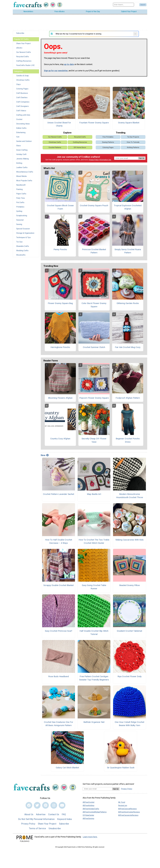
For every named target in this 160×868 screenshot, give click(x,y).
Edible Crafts (21, 128)
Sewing (19, 224)
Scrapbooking (22, 216)
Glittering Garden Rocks (128, 303)
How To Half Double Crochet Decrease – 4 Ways (59, 541)
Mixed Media (21, 176)
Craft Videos (21, 111)
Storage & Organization (25, 233)
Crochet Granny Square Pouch (94, 205)
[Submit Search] (143, 5)
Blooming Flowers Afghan (60, 398)
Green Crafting (22, 150)
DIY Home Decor (80, 148)
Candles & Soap (22, 76)
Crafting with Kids (23, 115)
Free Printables (108, 137)
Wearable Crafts (23, 246)
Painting (19, 189)
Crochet (19, 119)
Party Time (21, 198)
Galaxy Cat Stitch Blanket (67, 768)
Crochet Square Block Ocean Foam (60, 207)
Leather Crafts (22, 167)
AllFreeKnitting (88, 805)
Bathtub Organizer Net (94, 722)
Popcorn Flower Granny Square (94, 398)
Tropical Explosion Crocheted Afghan (128, 207)
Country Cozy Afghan (60, 439)
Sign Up (142, 158)
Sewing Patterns (108, 142)
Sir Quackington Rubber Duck (121, 768)
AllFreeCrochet (89, 802)
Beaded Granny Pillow (130, 585)
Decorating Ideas (23, 124)
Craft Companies (23, 102)
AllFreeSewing (88, 818)
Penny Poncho (60, 249)
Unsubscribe (55, 828)
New (45, 455)
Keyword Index (65, 819)
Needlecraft (21, 185)
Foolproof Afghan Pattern (128, 398)
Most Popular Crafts (24, 181)
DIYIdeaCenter (88, 815)
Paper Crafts (21, 194)
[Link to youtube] (62, 805)
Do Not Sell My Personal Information (36, 819)
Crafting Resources (24, 61)
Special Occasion (23, 229)
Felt (18, 137)
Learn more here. (90, 837)
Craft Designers (22, 106)
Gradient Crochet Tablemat (129, 631)
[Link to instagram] (54, 805)
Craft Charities (22, 97)
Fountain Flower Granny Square (94, 123)
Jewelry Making (22, 159)
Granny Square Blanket (129, 123)
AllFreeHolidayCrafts (91, 809)
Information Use (105, 160)
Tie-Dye (19, 242)
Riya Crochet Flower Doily (130, 676)
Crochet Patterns (55, 148)
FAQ (64, 814)
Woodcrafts (21, 255)
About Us (29, 814)
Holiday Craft (21, 154)
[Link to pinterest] (45, 805)
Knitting (19, 163)
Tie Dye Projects (133, 137)
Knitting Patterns (133, 148)
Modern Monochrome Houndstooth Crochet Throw (130, 496)
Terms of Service (37, 828)
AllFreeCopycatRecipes (127, 809)
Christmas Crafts (23, 80)
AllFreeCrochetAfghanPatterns (95, 812)
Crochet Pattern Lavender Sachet (59, 494)
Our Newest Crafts (24, 52)
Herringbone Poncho (60, 347)
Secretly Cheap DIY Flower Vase (94, 440)
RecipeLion (123, 805)
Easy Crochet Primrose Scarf (59, 631)
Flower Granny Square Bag (60, 303)
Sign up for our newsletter (56, 71)
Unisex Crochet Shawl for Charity (59, 124)
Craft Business (22, 93)
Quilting (19, 211)
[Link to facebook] (29, 805)
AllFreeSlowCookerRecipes (129, 812)
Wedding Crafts (22, 251)
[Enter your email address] (97, 789)
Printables (20, 207)
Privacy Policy (94, 160)
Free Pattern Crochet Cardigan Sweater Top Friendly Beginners (94, 678)
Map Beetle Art (94, 494)
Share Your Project (23, 43)
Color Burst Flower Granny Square (94, 305)
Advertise (41, 814)
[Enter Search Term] (124, 5)
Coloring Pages (22, 89)
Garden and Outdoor (24, 141)
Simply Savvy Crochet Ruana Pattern (128, 251)
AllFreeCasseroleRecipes (128, 815)
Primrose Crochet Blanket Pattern (94, 251)
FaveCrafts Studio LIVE (25, 65)
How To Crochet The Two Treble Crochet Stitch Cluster (94, 541)
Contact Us (54, 814)
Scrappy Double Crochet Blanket (58, 585)
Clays (18, 84)
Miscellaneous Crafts (25, 172)
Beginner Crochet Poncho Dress (128, 440)
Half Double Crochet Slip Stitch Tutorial (94, 633)
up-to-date (69, 64)
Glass (18, 146)
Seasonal (20, 220)
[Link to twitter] (37, 805)
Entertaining (21, 132)
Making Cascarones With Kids (130, 540)
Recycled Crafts (23, 57)
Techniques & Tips (23, 237)
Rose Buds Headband (59, 676)
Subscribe (20, 33)
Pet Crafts (20, 202)
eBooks (19, 48)
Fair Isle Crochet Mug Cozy (128, 347)
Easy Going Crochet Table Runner (94, 587)
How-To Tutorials (133, 142)
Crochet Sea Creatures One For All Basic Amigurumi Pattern (59, 724)
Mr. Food (122, 802)
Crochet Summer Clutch (94, 347)
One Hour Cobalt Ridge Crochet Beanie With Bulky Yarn (129, 724)
